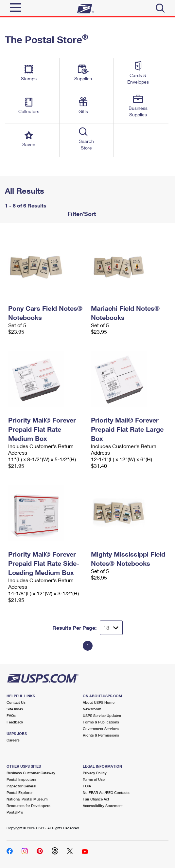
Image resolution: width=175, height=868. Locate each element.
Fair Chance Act (96, 799)
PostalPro (15, 812)
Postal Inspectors (21, 779)
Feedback (15, 722)
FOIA (87, 786)
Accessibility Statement (103, 806)
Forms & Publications (101, 722)
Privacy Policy (95, 773)
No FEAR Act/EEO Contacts (106, 792)
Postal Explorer (20, 792)
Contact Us (16, 702)
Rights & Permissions (101, 735)
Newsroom (92, 709)
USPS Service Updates (102, 715)
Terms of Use (94, 779)
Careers (13, 740)
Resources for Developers (28, 806)
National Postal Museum (27, 799)
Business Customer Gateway (31, 773)
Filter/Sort (81, 214)
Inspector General (21, 786)
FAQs (11, 715)
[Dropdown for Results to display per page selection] (111, 628)
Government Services (101, 729)
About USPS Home (99, 702)
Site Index (15, 709)
